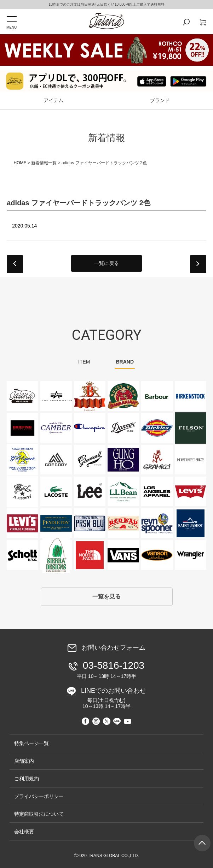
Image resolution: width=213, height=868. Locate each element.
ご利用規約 (27, 779)
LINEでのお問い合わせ (109, 698)
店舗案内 (24, 761)
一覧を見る (106, 597)
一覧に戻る (106, 263)
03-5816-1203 (108, 670)
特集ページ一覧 (31, 743)
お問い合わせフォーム (114, 648)
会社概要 (24, 832)
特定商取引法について (39, 814)
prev (15, 264)
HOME (20, 163)
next (198, 264)
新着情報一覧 (44, 163)
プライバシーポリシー (39, 796)
